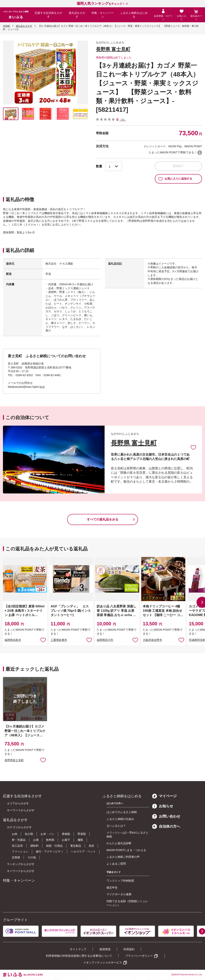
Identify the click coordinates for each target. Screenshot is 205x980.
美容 (91, 846)
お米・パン (47, 834)
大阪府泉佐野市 (152, 640)
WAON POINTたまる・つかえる (126, 850)
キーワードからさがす (21, 810)
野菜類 (82, 834)
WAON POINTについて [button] (200, 153)
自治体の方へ (166, 826)
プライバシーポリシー (139, 956)
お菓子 (66, 840)
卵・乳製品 (19, 840)
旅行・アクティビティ (50, 851)
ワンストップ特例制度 (120, 881)
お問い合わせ (166, 816)
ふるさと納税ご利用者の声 (123, 857)
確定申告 (112, 888)
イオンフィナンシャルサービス (103, 962)
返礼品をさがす (77, 15)
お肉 (15, 834)
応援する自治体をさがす (48, 15)
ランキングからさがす (21, 864)
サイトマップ (78, 949)
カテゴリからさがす (19, 827)
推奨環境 (105, 949)
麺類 (80, 840)
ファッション (20, 851)
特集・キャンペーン (103, 15)
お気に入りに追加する (175, 179)
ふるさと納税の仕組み (120, 819)
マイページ (164, 796)
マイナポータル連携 (119, 894)
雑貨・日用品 (54, 846)
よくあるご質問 (116, 864)
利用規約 (129, 949)
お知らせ (163, 806)
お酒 (36, 840)
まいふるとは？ (116, 826)
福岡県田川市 (105, 640)
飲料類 (50, 840)
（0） (123, 120)
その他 (32, 857)
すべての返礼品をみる (103, 519)
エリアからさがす (18, 803)
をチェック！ (101, 4)
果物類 (66, 834)
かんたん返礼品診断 (119, 843)
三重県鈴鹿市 (59, 640)
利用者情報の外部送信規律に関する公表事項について (79, 956)
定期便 (16, 857)
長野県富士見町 (14, 760)
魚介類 (29, 834)
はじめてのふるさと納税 (122, 812)
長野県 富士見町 (113, 49)
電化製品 (76, 846)
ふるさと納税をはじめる (134, 15)
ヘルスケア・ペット (83, 851)
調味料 (34, 846)
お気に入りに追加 (193, 447)
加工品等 (17, 846)
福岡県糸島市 (13, 640)
